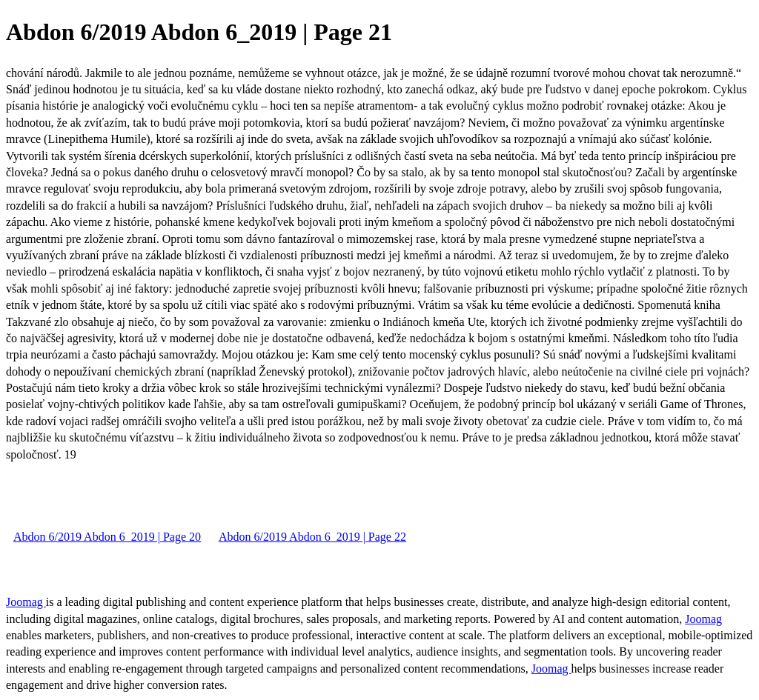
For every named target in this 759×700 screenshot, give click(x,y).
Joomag (26, 602)
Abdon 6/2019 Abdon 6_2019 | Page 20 (107, 537)
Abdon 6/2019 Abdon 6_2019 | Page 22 (312, 537)
